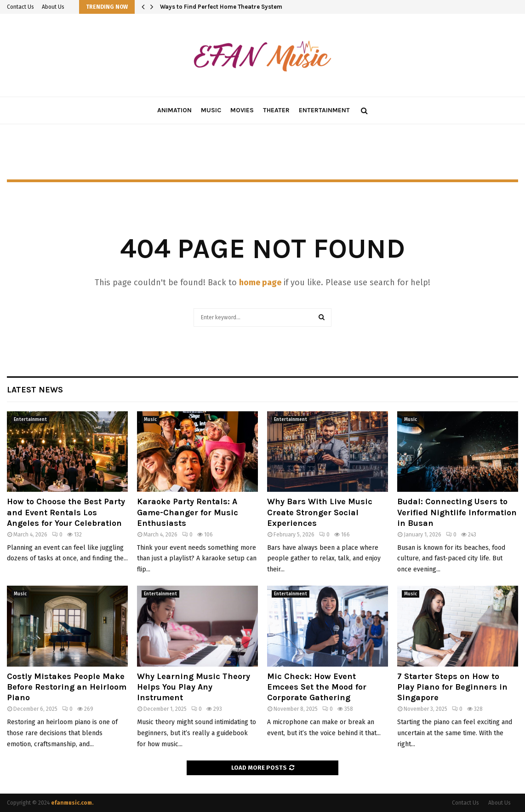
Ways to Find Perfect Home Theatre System (221, 7)
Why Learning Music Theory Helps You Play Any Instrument (194, 687)
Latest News (35, 390)
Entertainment (324, 110)
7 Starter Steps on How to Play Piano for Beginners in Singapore (452, 687)
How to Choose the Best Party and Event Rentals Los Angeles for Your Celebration (66, 512)
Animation (174, 110)
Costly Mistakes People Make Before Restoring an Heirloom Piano (67, 687)
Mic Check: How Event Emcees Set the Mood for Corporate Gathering (317, 687)
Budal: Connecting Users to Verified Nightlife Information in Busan (457, 512)
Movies (242, 110)
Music (211, 110)
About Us (53, 7)
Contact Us (20, 7)
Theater (276, 110)
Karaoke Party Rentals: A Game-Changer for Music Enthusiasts (188, 512)
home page (260, 282)
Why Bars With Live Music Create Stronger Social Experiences (320, 512)
